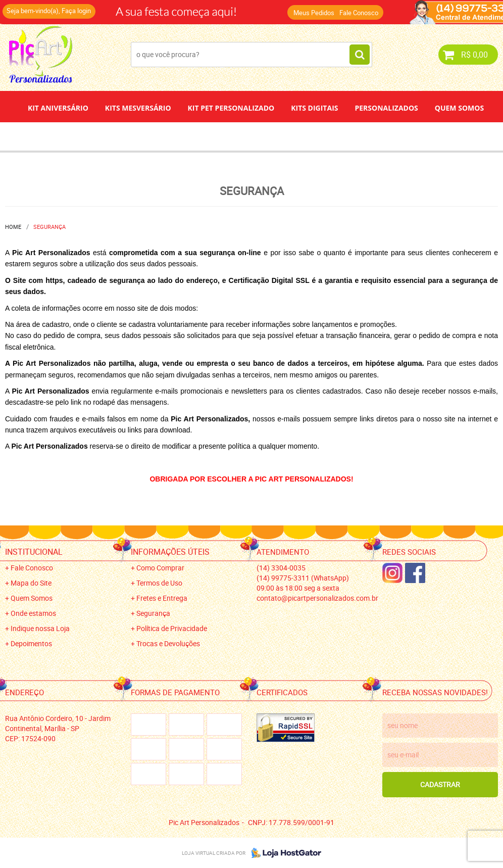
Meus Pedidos (314, 13)
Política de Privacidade (172, 628)
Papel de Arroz (290, 136)
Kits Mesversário (138, 108)
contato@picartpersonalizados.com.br (317, 598)
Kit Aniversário (58, 108)
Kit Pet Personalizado (231, 108)
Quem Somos (459, 108)
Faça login (76, 11)
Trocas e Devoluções (168, 643)
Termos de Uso (159, 583)
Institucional (34, 552)
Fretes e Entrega (162, 598)
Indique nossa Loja (40, 628)
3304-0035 (281, 568)
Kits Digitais (314, 108)
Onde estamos (33, 613)
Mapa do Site (31, 583)
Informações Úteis (170, 552)
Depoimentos (218, 136)
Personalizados (386, 108)
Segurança (153, 613)
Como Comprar (160, 568)
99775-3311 (303, 578)
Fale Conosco (359, 13)
